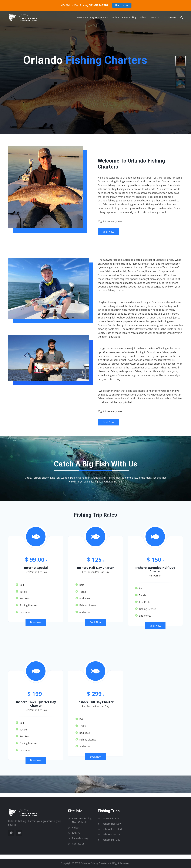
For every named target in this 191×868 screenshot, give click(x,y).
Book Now (108, 232)
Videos (143, 17)
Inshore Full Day (111, 840)
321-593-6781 (171, 17)
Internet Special (111, 818)
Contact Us (155, 17)
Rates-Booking (129, 17)
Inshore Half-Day (111, 824)
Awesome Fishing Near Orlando (93, 17)
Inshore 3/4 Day (111, 834)
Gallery (115, 17)
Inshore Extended (112, 829)
